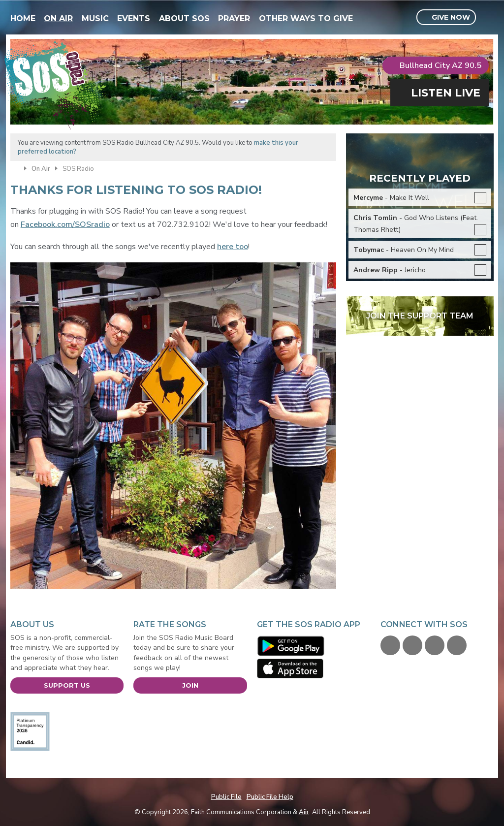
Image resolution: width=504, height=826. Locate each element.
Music (95, 18)
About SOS (184, 18)
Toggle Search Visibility (488, 18)
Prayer (234, 18)
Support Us (67, 685)
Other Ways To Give (306, 18)
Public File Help (270, 797)
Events (134, 18)
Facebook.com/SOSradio (65, 224)
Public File (226, 797)
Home (23, 18)
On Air (58, 18)
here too (233, 247)
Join (190, 685)
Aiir (304, 812)
